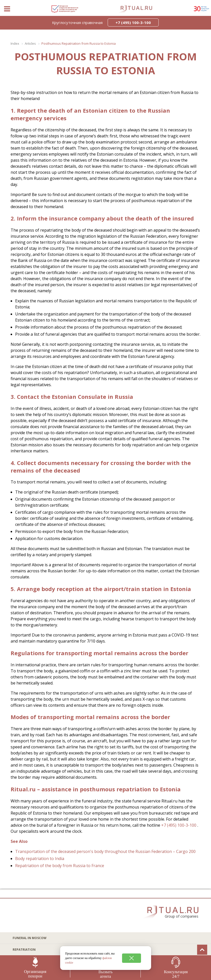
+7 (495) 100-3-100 (179, 825)
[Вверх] (202, 950)
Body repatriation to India (40, 859)
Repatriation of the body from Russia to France (60, 866)
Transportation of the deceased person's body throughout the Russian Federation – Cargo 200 (105, 851)
